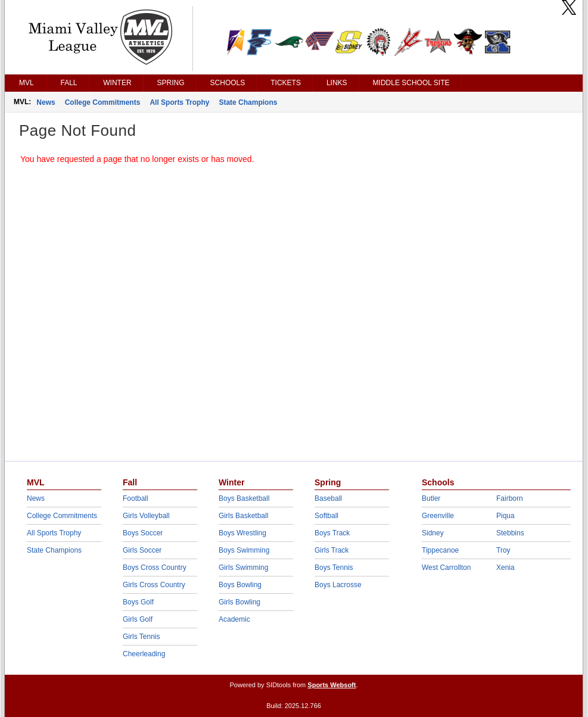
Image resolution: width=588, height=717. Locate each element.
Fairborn (510, 498)
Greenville (438, 516)
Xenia (505, 568)
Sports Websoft (332, 685)
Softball (326, 516)
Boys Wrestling (242, 533)
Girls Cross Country (154, 585)
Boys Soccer (143, 533)
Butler (431, 498)
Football (136, 498)
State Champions (248, 102)
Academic (234, 619)
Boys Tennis (334, 568)
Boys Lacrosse (338, 585)
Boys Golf (138, 602)
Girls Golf (138, 619)
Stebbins (510, 533)
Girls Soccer (142, 550)
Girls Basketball (243, 516)
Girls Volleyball (146, 516)
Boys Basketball (244, 498)
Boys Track (332, 533)
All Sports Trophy (179, 102)
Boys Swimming (244, 550)
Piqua (505, 516)
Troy (503, 550)
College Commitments (103, 102)
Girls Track (332, 550)
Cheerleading (144, 654)
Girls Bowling (239, 602)
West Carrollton (446, 568)
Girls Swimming (243, 568)
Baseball (328, 498)
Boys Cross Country (155, 568)
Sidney (433, 533)
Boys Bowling (240, 585)
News (46, 102)
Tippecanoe (440, 550)
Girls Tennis (141, 637)
